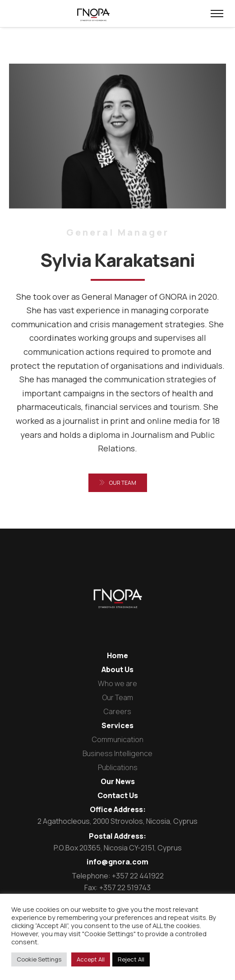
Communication (118, 739)
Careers (117, 711)
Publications (118, 767)
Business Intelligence (117, 753)
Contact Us (118, 795)
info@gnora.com (117, 862)
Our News (118, 781)
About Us (117, 669)
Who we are (117, 683)
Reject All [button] (131, 959)
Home (117, 655)
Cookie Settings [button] (39, 959)
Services (117, 725)
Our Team (118, 697)
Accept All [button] (91, 959)
